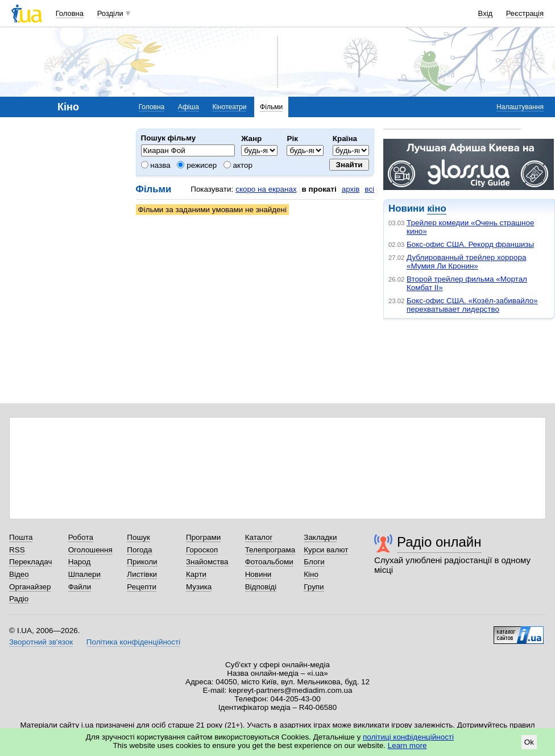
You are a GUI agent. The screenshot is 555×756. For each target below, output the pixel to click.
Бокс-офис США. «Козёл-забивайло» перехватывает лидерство (472, 305)
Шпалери (84, 574)
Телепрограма (270, 550)
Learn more (407, 745)
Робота (81, 537)
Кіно (311, 574)
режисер (197, 165)
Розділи (110, 13)
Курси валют (326, 550)
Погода (139, 550)
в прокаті (319, 189)
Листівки (142, 574)
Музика (199, 587)
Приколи (142, 562)
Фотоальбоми (269, 562)
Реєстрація (525, 13)
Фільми (271, 107)
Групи (314, 587)
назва (156, 165)
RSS (17, 550)
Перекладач (30, 562)
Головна (70, 13)
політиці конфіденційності (408, 737)
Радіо (19, 599)
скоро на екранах (266, 189)
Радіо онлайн (439, 542)
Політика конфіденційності (133, 642)
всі (369, 189)
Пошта (21, 537)
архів (351, 189)
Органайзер (30, 587)
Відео (19, 574)
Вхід (486, 13)
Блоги (314, 562)
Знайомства (207, 562)
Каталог (259, 537)
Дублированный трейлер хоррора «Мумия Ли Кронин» (466, 262)
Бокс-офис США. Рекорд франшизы (470, 244)
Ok (529, 742)
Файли (80, 587)
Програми (203, 537)
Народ (80, 562)
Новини (258, 574)
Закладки (320, 537)
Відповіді (261, 587)
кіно (436, 208)
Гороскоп (202, 550)
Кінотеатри (229, 107)
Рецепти (142, 587)
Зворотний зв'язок (41, 642)
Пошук (138, 537)
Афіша (189, 107)
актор (238, 165)
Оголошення (90, 550)
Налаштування (520, 107)
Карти (196, 574)
